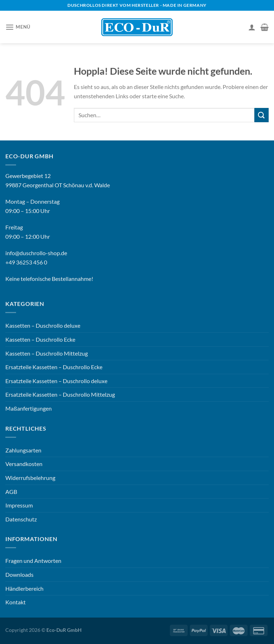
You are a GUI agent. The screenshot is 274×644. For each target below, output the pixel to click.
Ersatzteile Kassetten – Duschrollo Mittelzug (60, 394)
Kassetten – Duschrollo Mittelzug (47, 353)
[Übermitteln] (262, 115)
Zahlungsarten (23, 450)
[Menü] (18, 27)
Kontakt (16, 602)
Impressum (19, 505)
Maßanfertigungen (29, 408)
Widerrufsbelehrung (30, 478)
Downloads (19, 574)
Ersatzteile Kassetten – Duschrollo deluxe (56, 381)
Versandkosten (24, 464)
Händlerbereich (24, 588)
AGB (11, 492)
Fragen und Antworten (33, 561)
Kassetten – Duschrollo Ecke (40, 339)
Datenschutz (21, 519)
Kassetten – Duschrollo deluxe (43, 325)
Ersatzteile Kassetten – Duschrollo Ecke (54, 367)
